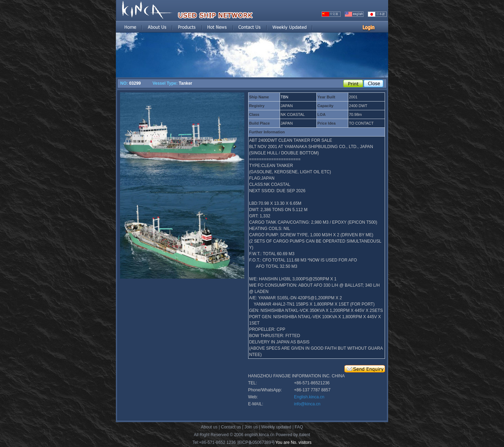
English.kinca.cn (309, 397)
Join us (251, 427)
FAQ (299, 427)
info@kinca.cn (307, 404)
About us (209, 427)
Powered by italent (293, 435)
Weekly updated (276, 427)
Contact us (231, 427)
